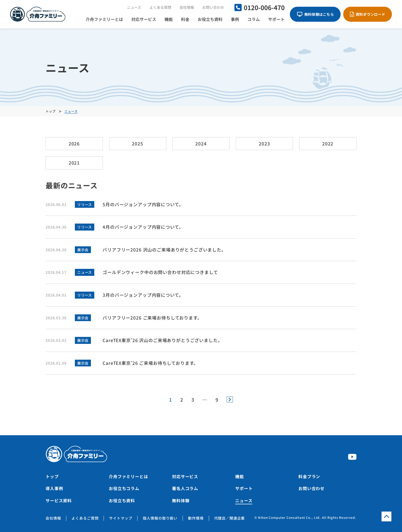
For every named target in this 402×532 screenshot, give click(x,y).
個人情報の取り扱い (160, 518)
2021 (74, 163)
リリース (84, 204)
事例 (235, 19)
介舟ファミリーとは (104, 19)
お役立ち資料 (210, 19)
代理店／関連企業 (230, 518)
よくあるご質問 (85, 518)
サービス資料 (59, 500)
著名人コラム (185, 488)
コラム (254, 19)
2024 (201, 143)
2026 (74, 143)
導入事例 (54, 488)
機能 (169, 19)
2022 (328, 143)
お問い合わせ (213, 7)
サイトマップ (121, 518)
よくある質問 (160, 7)
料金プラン (309, 476)
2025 (137, 143)
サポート (276, 19)
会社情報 (187, 7)
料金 (185, 19)
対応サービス (144, 19)
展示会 (83, 250)
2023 (264, 143)
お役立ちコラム (124, 488)
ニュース (134, 7)
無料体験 (181, 500)
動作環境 (196, 518)
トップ (52, 476)
